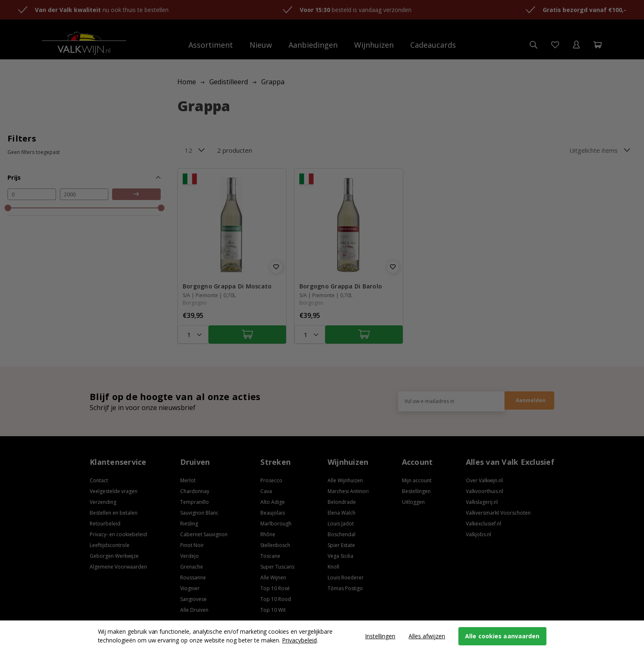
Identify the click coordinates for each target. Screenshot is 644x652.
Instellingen (380, 636)
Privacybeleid (299, 640)
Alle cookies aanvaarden (502, 636)
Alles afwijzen (427, 636)
